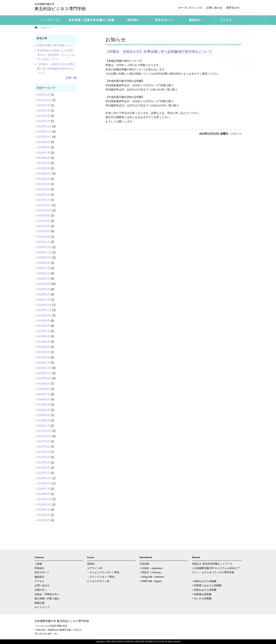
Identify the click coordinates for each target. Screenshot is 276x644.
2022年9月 (44, 179)
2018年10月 (44, 378)
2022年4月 (44, 195)
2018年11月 (44, 373)
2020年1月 (44, 300)
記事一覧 (71, 78)
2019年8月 (44, 326)
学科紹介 (39, 568)
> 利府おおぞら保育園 (204, 590)
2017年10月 (44, 436)
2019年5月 (44, 342)
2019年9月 (44, 321)
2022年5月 (44, 189)
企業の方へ (41, 590)
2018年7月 (44, 394)
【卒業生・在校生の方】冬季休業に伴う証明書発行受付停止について (56, 69)
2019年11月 (44, 310)
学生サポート (42, 572)
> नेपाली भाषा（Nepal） (151, 581)
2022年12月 (44, 174)
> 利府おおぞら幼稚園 (204, 581)
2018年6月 (44, 399)
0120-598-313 (58, 626)
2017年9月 (44, 441)
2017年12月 (44, 431)
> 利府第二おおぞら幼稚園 (207, 586)
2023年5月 (44, 163)
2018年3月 (44, 415)
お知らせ (236, 134)
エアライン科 (94, 568)
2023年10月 (44, 137)
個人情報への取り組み (47, 599)
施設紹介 (39, 577)
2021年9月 (44, 215)
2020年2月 (44, 294)
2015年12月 (44, 499)
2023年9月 (44, 142)
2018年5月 (44, 405)
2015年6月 (44, 515)
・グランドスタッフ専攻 (101, 577)
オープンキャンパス (190, 8)
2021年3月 (44, 237)
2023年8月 (44, 147)
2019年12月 (44, 305)
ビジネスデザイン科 (98, 581)
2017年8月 (44, 447)
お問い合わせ (214, 8)
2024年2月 (44, 116)
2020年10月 (44, 257)
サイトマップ (42, 607)
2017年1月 (44, 473)
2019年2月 (44, 357)
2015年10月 (44, 504)
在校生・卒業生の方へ (47, 594)
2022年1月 (44, 200)
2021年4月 (44, 231)
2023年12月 (44, 126)
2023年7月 (44, 153)
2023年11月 (44, 132)
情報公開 (39, 603)
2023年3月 (44, 168)
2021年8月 (44, 221)
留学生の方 (233, 8)
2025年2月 (44, 95)
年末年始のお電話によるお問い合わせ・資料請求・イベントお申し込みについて (56, 55)
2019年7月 (44, 331)
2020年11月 (44, 252)
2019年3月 (44, 352)
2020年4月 (44, 284)
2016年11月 (44, 483)
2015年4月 (44, 520)
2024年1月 (44, 121)
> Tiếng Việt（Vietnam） (153, 577)
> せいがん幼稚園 (202, 599)
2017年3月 (44, 462)
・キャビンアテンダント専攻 (103, 572)
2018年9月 (44, 384)
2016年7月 (44, 489)
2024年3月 (44, 110)
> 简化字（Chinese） (151, 572)
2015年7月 (44, 510)
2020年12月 (44, 247)
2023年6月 (44, 158)
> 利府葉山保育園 (202, 594)
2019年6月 (44, 336)
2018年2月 (44, 420)
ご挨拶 (38, 564)
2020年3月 (44, 289)
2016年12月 (44, 478)
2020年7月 (44, 268)
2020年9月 (44, 263)
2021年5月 (44, 226)
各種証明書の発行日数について (56, 45)
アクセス (39, 581)
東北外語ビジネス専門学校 (63, 7)
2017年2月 (44, 468)
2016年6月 (44, 494)
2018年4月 (44, 410)
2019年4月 (44, 347)
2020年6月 (44, 273)
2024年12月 (44, 100)
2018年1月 (44, 426)
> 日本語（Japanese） (152, 568)
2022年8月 (44, 184)
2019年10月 (44, 315)
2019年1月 (44, 363)
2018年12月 (44, 368)
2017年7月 (44, 452)
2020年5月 (44, 279)
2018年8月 (44, 389)
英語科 (91, 564)
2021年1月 (44, 242)
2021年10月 (44, 210)
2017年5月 (44, 457)
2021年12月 (44, 205)
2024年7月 (44, 105)
